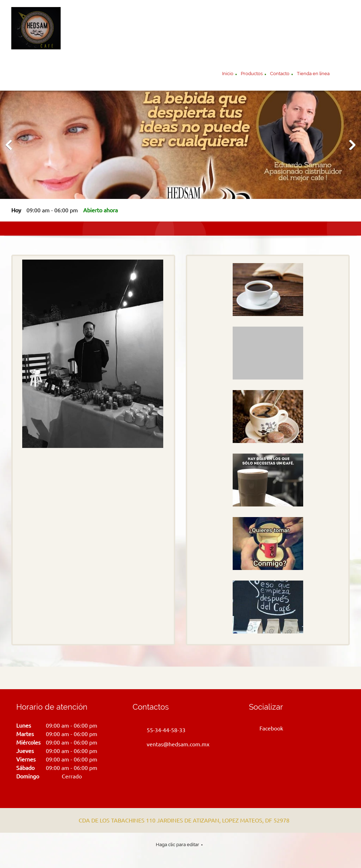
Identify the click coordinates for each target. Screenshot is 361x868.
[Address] (179, 820)
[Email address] (173, 744)
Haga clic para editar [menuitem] (178, 845)
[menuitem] (228, 74)
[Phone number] (161, 730)
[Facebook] (268, 728)
